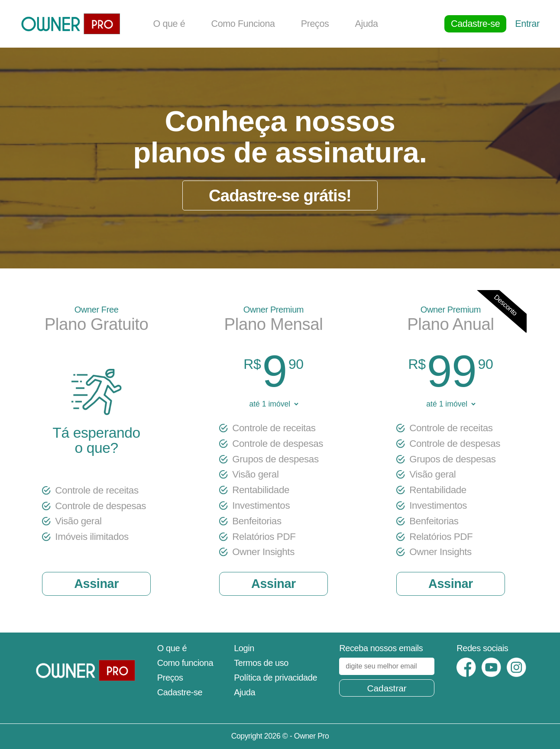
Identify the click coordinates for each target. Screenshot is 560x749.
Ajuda (366, 24)
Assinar (96, 584)
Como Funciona (243, 24)
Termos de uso (261, 663)
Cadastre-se (475, 24)
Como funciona (185, 663)
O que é (169, 24)
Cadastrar (387, 688)
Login (244, 648)
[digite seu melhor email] (387, 666)
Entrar (527, 24)
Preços (315, 24)
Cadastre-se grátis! (280, 195)
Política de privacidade (275, 678)
